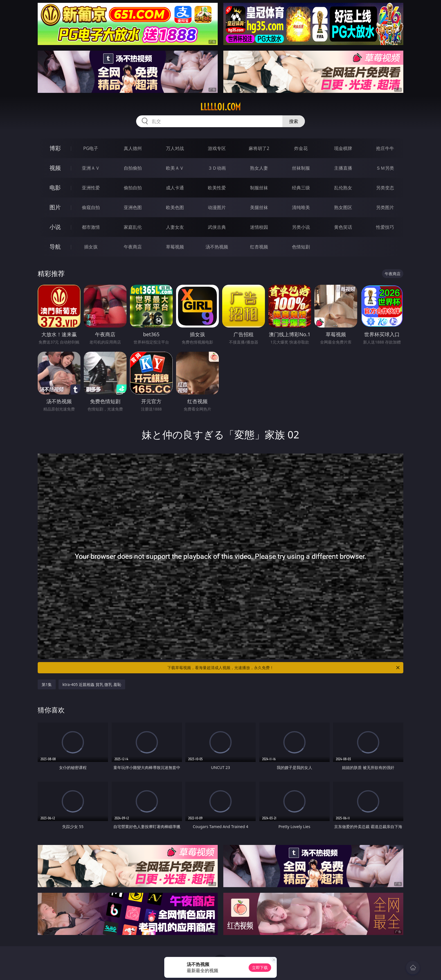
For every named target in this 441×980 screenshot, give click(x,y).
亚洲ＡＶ (91, 168)
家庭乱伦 (133, 227)
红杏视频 (259, 247)
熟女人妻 (259, 168)
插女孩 (91, 247)
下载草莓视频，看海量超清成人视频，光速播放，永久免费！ (284, 668)
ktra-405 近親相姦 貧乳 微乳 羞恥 (92, 684)
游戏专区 (217, 148)
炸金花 (301, 148)
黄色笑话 (343, 227)
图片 (55, 207)
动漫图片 (217, 207)
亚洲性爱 (91, 188)
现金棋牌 (343, 148)
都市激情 (91, 227)
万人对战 (175, 148)
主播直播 (343, 168)
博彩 (55, 148)
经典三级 (301, 188)
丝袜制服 (301, 168)
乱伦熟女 (343, 188)
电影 (55, 188)
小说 (55, 227)
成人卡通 (175, 188)
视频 (55, 168)
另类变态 (385, 188)
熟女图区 (343, 207)
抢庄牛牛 (385, 148)
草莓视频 (175, 247)
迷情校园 (259, 227)
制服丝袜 (259, 188)
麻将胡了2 (259, 148)
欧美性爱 (217, 188)
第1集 (47, 684)
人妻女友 (175, 227)
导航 (55, 247)
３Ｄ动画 (217, 168)
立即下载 (260, 967)
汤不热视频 (217, 247)
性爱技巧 (385, 227)
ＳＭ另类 (385, 168)
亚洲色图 (133, 207)
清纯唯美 (301, 207)
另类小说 (301, 227)
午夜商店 (133, 247)
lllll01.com (220, 107)
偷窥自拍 (91, 207)
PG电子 (91, 148)
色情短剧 (301, 247)
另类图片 (385, 207)
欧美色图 (175, 207)
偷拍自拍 (133, 188)
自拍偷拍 (133, 168)
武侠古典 (217, 227)
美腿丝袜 (259, 207)
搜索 (294, 121)
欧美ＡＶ (175, 168)
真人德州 (133, 148)
